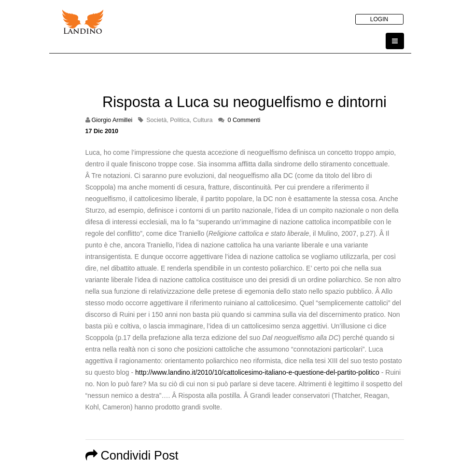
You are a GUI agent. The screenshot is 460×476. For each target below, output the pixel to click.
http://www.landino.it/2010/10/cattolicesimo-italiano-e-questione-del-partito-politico (257, 372)
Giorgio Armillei (112, 120)
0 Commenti (244, 120)
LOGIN (379, 19)
